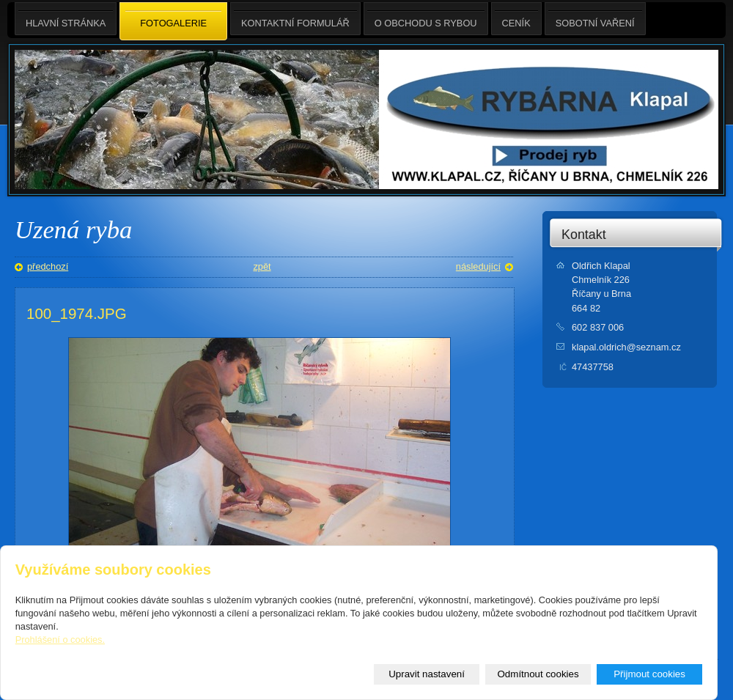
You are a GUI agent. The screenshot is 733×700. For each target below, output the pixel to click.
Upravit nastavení (427, 674)
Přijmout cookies (649, 674)
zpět (262, 266)
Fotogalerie (173, 22)
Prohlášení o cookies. (60, 640)
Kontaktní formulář (295, 19)
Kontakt (584, 235)
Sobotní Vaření (595, 19)
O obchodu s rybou (426, 19)
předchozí (48, 266)
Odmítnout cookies (538, 674)
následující (478, 266)
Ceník (516, 19)
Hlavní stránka (66, 19)
